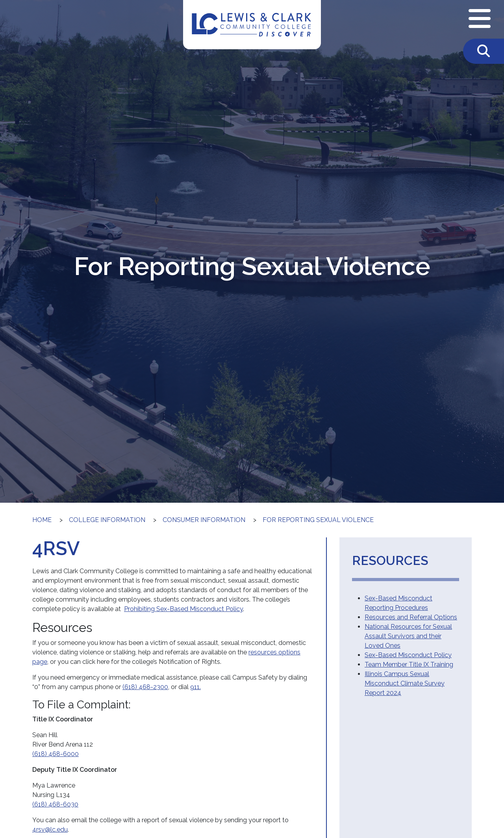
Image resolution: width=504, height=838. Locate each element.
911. (195, 687)
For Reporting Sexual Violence (318, 520)
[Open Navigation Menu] (480, 19)
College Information (107, 520)
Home (42, 520)
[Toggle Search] (484, 51)
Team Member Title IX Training (409, 664)
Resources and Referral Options (411, 617)
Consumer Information (204, 520)
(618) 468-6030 (55, 804)
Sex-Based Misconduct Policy (408, 655)
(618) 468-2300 (145, 687)
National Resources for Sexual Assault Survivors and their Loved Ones (408, 636)
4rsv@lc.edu (50, 830)
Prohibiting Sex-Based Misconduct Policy (183, 609)
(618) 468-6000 (56, 754)
